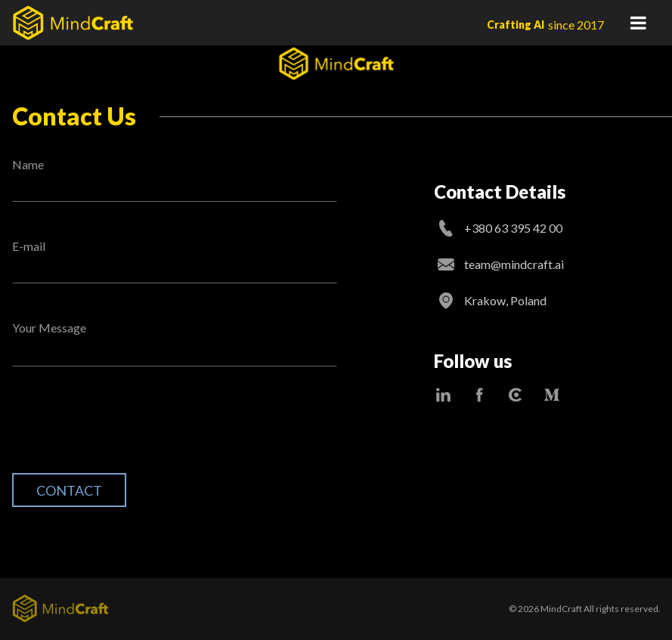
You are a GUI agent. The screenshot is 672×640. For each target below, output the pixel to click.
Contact (69, 490)
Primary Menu (638, 23)
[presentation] (127, 431)
